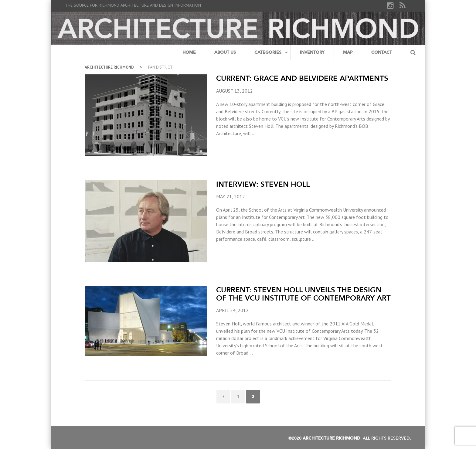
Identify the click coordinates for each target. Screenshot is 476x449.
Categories (268, 52)
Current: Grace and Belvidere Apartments (302, 78)
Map (348, 52)
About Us (225, 52)
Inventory (312, 52)
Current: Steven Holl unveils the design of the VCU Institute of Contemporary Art (303, 294)
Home (189, 52)
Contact (382, 52)
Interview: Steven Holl (263, 184)
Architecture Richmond (109, 67)
